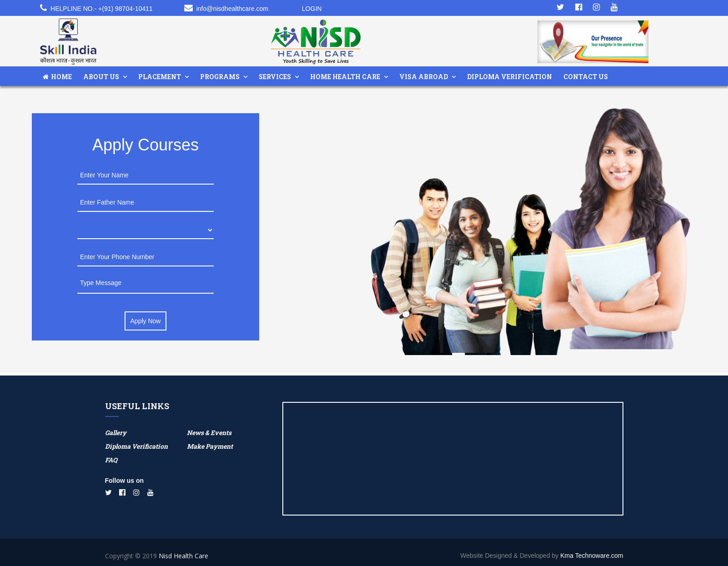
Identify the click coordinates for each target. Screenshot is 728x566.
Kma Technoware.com (592, 556)
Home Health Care (345, 77)
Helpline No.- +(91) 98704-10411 (102, 9)
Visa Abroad (424, 77)
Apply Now (146, 321)
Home (57, 77)
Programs (220, 77)
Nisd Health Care (183, 556)
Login (312, 9)
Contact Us (586, 77)
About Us (101, 77)
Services (275, 77)
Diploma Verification (510, 77)
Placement (160, 77)
